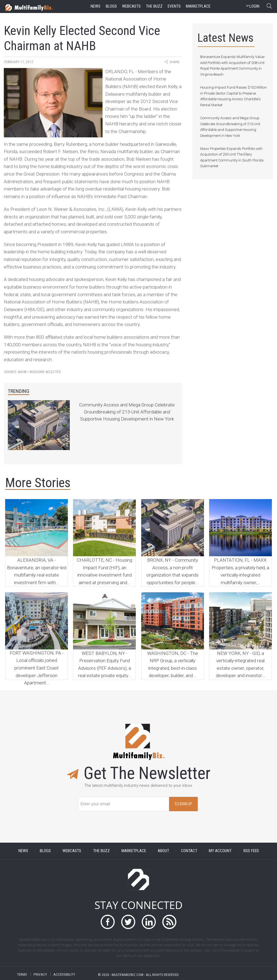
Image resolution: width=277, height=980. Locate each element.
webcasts (131, 6)
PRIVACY (40, 974)
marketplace (198, 6)
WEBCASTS (72, 851)
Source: (32, 372)
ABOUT (163, 851)
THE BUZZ (101, 851)
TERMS (22, 974)
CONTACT (189, 851)
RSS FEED (251, 851)
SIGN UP (184, 804)
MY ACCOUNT (220, 851)
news (95, 6)
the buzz (154, 6)
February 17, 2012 (18, 62)
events (174, 6)
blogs (111, 6)
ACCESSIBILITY (64, 974)
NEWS (23, 851)
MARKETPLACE (134, 851)
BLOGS (45, 851)
